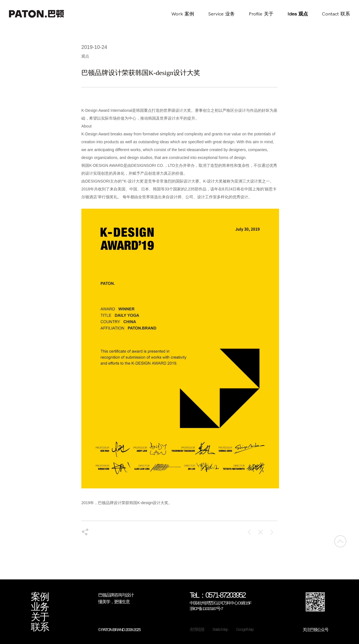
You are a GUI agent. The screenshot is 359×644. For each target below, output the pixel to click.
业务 (40, 607)
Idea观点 (298, 14)
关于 (40, 617)
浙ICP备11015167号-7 (206, 608)
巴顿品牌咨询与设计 (116, 595)
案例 (40, 597)
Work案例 (183, 14)
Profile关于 (261, 14)
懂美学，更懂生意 (114, 602)
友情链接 (197, 629)
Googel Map (245, 629)
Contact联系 (336, 14)
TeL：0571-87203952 (218, 596)
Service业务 (221, 14)
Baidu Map (220, 629)
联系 (40, 627)
